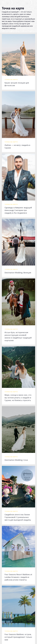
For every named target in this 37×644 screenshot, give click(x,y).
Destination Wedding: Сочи (16, 460)
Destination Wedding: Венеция (18, 273)
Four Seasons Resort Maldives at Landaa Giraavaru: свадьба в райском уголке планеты (18, 577)
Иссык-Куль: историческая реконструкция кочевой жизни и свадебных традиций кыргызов (18, 336)
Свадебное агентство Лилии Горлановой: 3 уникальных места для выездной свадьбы (18, 517)
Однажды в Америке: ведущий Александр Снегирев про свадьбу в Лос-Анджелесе (18, 210)
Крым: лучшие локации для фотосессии (17, 84)
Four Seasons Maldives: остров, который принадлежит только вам (18, 637)
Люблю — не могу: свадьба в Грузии (17, 146)
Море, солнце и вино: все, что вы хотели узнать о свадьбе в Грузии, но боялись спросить (18, 398)
